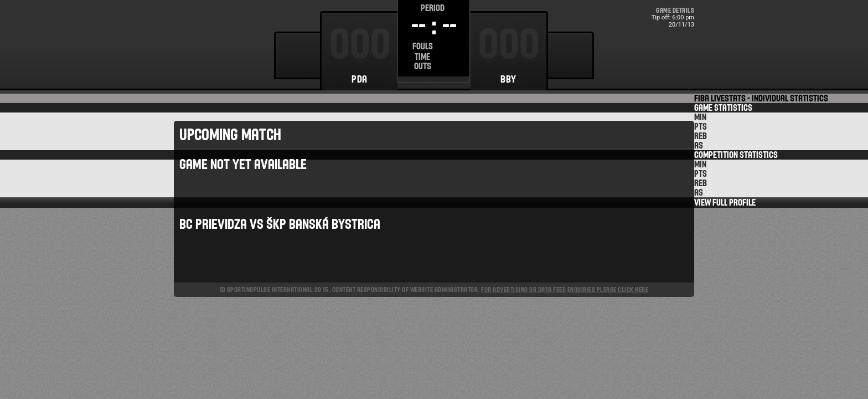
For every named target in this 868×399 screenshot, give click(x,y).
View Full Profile (725, 203)
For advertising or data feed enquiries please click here (565, 290)
